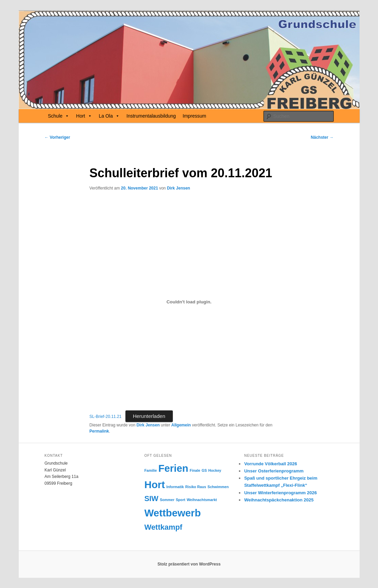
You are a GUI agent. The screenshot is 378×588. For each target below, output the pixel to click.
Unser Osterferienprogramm (274, 471)
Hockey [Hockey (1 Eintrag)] (215, 470)
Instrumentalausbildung (151, 116)
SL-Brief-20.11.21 (105, 417)
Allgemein (181, 425)
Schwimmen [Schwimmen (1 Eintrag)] (218, 487)
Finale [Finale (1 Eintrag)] (195, 470)
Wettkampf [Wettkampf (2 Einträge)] (163, 527)
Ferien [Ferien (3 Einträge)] (173, 468)
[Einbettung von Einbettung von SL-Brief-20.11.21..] (189, 302)
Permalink (99, 431)
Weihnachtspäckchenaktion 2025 (279, 500)
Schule (59, 116)
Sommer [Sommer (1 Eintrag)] (167, 500)
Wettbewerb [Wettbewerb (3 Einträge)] (172, 513)
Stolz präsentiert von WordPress (189, 564)
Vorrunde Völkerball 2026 (270, 464)
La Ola (109, 116)
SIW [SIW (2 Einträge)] (151, 499)
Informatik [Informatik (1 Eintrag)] (175, 487)
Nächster (322, 137)
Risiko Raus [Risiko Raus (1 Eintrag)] (196, 487)
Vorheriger (57, 137)
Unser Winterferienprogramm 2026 (280, 493)
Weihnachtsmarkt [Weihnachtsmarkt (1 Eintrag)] (202, 500)
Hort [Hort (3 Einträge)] (154, 485)
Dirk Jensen (179, 188)
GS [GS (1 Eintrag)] (204, 470)
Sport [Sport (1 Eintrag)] (181, 500)
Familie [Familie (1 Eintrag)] (150, 470)
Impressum (194, 116)
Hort (84, 116)
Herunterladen (149, 416)
